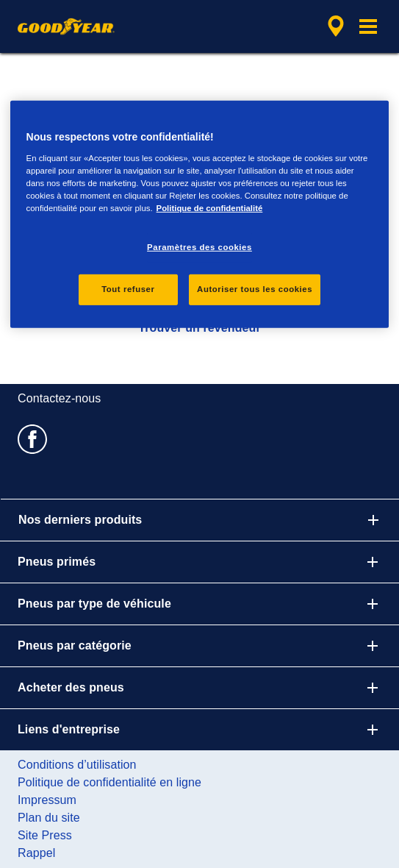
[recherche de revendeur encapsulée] (336, 26)
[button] (368, 26)
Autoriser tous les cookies (255, 289)
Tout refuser (128, 289)
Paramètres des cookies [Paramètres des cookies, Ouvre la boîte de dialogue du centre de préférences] (199, 247)
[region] (200, 214)
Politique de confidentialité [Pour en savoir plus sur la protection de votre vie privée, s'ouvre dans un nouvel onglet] (210, 208)
